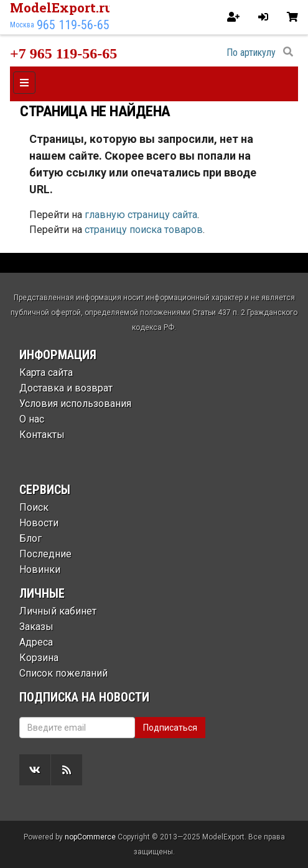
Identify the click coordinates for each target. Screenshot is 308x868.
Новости (39, 523)
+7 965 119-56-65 (63, 53)
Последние (45, 554)
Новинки (40, 569)
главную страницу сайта (141, 215)
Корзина (39, 658)
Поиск (34, 507)
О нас (32, 419)
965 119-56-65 (73, 25)
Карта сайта (46, 372)
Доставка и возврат (66, 388)
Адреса (36, 642)
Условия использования (75, 404)
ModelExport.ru (62, 7)
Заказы (36, 627)
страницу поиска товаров (144, 230)
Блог (30, 538)
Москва (22, 25)
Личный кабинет (58, 611)
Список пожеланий (63, 673)
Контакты (42, 435)
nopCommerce (90, 837)
